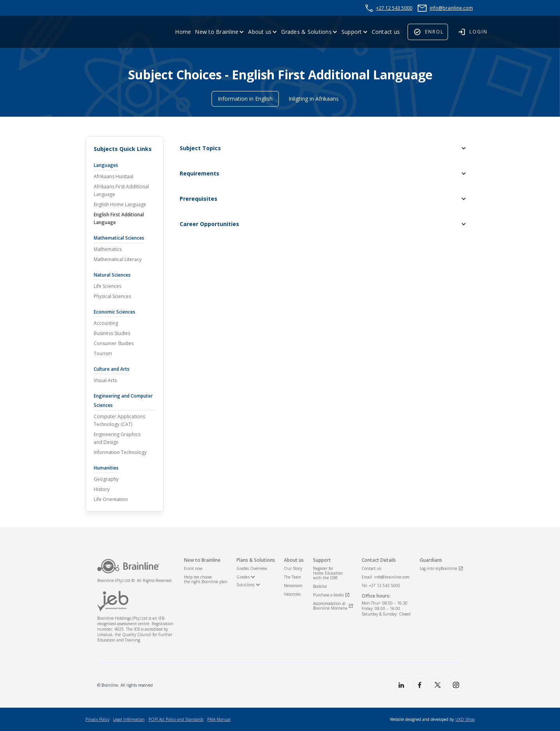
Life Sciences (108, 286)
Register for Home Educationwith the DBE (328, 573)
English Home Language (120, 204)
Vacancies (292, 594)
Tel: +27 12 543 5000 (381, 586)
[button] (220, 32)
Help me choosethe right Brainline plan (206, 579)
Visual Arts (105, 380)
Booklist (320, 586)
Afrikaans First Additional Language (121, 190)
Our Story (293, 568)
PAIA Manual (219, 719)
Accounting (106, 323)
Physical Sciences (112, 296)
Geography (106, 479)
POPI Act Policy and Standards (176, 719)
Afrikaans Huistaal (114, 176)
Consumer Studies (114, 343)
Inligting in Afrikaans (314, 99)
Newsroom (293, 586)
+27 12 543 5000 (394, 8)
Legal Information (129, 719)
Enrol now (193, 568)
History (102, 489)
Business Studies (112, 333)
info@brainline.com (451, 8)
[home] (105, 32)
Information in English (245, 99)
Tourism (103, 353)
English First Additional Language (119, 218)
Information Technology (120, 452)
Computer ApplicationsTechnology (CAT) (119, 420)
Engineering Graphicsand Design (117, 438)
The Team (292, 577)
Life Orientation (111, 499)
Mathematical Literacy (118, 259)
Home (183, 32)
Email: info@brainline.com (386, 577)
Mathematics (108, 249)
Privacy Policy (97, 719)
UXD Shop (465, 719)
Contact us (386, 32)
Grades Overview (252, 568)
